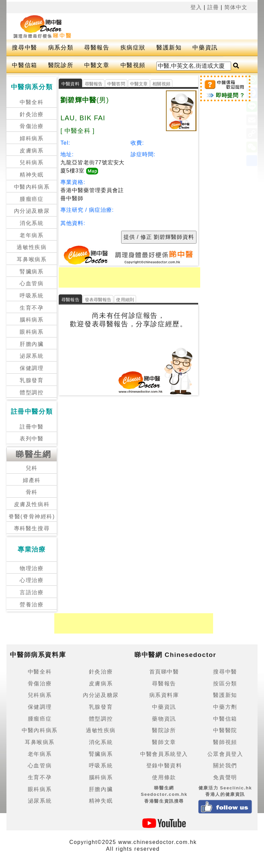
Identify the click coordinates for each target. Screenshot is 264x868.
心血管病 (32, 283)
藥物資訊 (164, 719)
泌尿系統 (32, 356)
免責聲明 (225, 777)
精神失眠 (32, 175)
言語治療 (32, 592)
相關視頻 (161, 84)
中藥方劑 (225, 707)
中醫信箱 (24, 65)
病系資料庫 (164, 695)
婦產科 (32, 480)
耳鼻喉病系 (32, 259)
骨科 (32, 492)
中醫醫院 (225, 730)
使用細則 (125, 300)
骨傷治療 (32, 126)
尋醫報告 (97, 48)
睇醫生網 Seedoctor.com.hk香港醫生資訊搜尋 (164, 794)
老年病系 (32, 235)
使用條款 (164, 777)
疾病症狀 (133, 48)
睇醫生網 (34, 454)
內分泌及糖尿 (32, 211)
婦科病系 (32, 138)
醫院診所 (61, 65)
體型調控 (32, 392)
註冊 (213, 7)
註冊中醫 (32, 427)
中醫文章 (97, 65)
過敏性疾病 (32, 247)
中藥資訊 (205, 48)
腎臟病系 (32, 272)
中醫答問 (116, 84)
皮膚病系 (32, 151)
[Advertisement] (158, 25)
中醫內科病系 (32, 187)
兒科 (32, 468)
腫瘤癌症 (32, 199)
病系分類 (61, 48)
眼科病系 (32, 332)
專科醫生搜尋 (32, 528)
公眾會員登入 (225, 754)
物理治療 (32, 568)
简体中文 (236, 7)
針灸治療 (32, 114)
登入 (196, 7)
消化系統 (32, 223)
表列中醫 (32, 439)
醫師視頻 (225, 742)
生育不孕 (32, 308)
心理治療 (32, 580)
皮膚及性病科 (32, 504)
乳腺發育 (32, 380)
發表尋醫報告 (98, 300)
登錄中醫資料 (164, 766)
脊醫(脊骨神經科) (32, 516)
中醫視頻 (133, 65)
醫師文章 (164, 742)
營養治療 (32, 605)
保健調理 (32, 368)
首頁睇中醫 (164, 672)
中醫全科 (32, 102)
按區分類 (225, 684)
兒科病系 (32, 162)
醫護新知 (169, 48)
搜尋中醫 (24, 48)
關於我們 (225, 766)
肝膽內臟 (32, 344)
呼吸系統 (32, 296)
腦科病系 (32, 320)
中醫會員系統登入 (164, 754)
